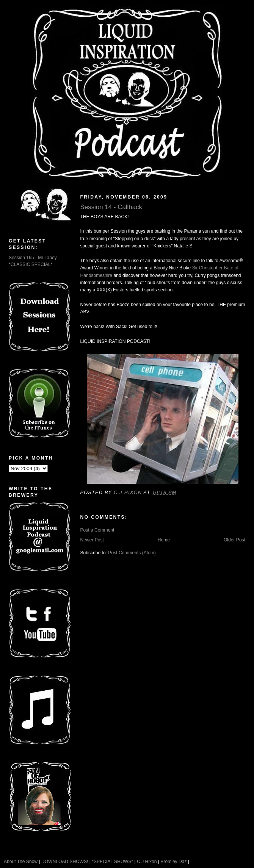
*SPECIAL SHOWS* (112, 862)
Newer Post (92, 540)
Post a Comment (97, 530)
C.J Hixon (147, 862)
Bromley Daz (173, 862)
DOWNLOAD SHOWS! (65, 862)
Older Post (234, 540)
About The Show (21, 862)
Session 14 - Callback (111, 207)
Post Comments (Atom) (132, 553)
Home (164, 540)
